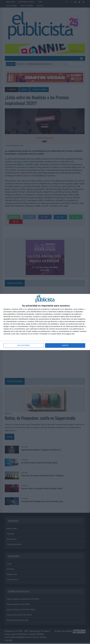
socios (25, 309)
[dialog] (45, 322)
